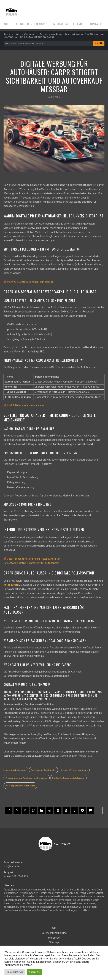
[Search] (99, 44)
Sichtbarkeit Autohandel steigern (68, 778)
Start (7, 35)
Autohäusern (11, 585)
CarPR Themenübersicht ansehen (26, 406)
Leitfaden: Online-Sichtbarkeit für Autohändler (33, 563)
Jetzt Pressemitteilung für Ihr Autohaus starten (34, 559)
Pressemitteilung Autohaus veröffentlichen (27, 778)
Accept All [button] (34, 972)
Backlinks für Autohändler (43, 770)
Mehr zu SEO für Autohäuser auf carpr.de (30, 282)
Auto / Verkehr (25, 35)
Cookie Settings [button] (15, 972)
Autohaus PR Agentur (16, 770)
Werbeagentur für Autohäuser (20, 786)
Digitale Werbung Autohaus (74, 770)
